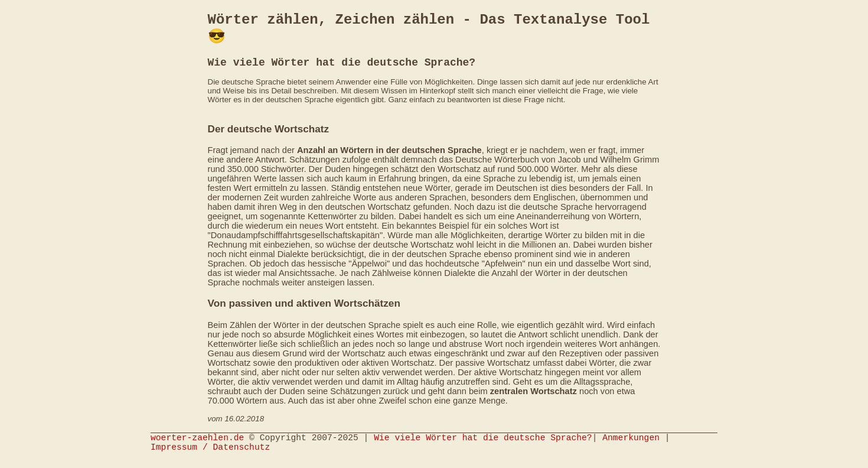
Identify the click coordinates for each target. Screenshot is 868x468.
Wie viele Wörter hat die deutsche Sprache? (483, 447)
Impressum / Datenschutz (210, 459)
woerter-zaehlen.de (197, 447)
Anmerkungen (631, 447)
